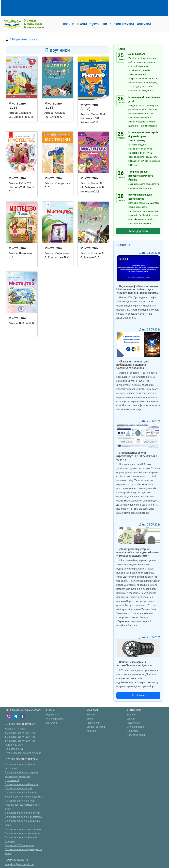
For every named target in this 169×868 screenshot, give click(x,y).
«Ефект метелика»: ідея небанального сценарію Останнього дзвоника (133, 365)
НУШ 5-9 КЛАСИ (14, 745)
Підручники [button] (98, 24)
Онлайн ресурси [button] (122, 24)
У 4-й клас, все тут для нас (20, 741)
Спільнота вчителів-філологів (22, 785)
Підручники (53, 715)
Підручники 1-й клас (25, 39)
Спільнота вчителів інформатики (24, 817)
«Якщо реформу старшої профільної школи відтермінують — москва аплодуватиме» (137, 552)
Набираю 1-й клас (15, 729)
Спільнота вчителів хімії (19, 789)
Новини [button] (69, 24)
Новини (91, 715)
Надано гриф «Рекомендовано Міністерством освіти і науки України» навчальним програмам (137, 289)
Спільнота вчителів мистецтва (22, 833)
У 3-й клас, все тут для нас (20, 737)
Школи (90, 719)
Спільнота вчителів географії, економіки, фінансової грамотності (22, 776)
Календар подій (139, 231)
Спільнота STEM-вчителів (20, 845)
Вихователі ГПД (14, 749)
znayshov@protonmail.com (20, 865)
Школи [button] (82, 24)
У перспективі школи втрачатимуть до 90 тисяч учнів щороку (137, 456)
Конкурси (52, 723)
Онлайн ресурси (55, 719)
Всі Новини (139, 695)
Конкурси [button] (144, 24)
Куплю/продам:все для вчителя (23, 753)
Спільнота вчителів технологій (22, 813)
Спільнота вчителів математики (23, 829)
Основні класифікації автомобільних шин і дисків (134, 664)
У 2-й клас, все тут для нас (20, 733)
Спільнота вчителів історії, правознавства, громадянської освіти (23, 805)
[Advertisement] (67, 8)
